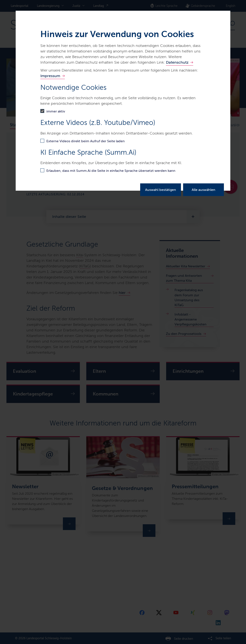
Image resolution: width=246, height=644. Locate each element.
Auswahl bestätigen (161, 190)
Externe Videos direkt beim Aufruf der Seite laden (86, 141)
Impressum (50, 76)
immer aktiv (56, 111)
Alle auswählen (203, 190)
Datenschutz (177, 62)
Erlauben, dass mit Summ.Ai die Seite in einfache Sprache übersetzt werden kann (111, 171)
